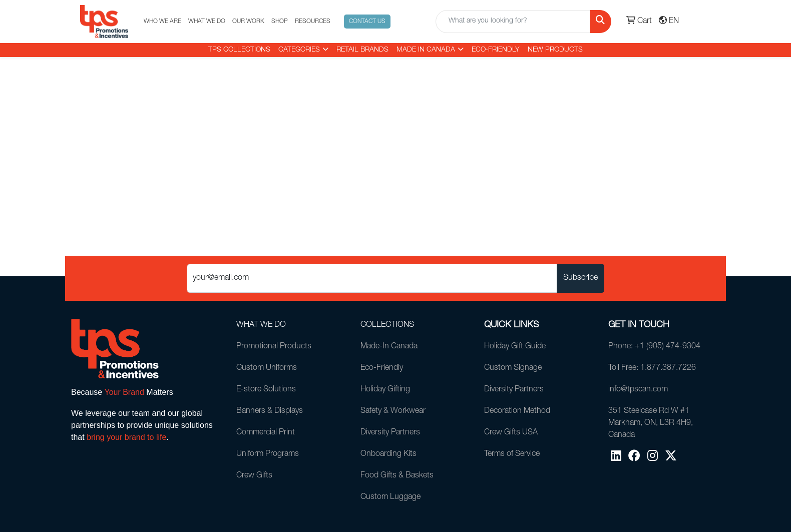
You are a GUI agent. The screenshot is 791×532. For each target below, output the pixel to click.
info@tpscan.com (638, 390)
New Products (555, 50)
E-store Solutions (266, 390)
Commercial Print (266, 433)
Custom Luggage (390, 497)
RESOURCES (313, 22)
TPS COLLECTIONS (239, 50)
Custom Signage (513, 368)
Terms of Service (512, 454)
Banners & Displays (270, 411)
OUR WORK (248, 22)
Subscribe (580, 278)
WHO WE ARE (162, 22)
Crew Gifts (254, 476)
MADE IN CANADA (426, 50)
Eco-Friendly (496, 50)
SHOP (280, 22)
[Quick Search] (513, 22)
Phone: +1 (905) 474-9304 (654, 347)
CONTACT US (367, 22)
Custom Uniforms (267, 368)
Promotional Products (274, 347)
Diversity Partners (390, 433)
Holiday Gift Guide (515, 347)
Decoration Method (517, 411)
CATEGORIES (299, 50)
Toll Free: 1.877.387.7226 (652, 368)
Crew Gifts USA (511, 433)
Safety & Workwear (393, 411)
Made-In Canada (389, 347)
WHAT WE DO (207, 22)
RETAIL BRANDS (362, 50)
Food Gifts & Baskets (397, 476)
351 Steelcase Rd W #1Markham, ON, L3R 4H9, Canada (651, 423)
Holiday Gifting (385, 390)
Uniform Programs (268, 454)
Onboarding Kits (388, 454)
